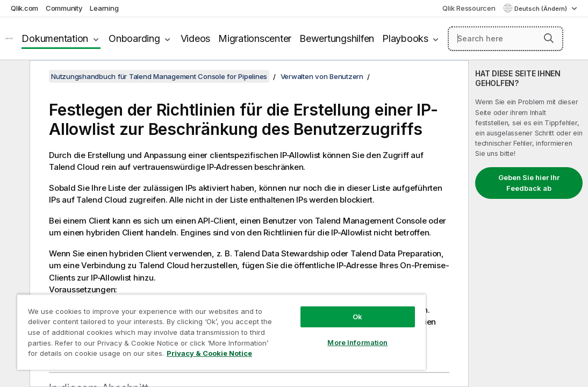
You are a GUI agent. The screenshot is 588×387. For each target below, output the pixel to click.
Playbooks (405, 38)
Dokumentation (55, 38)
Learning (104, 8)
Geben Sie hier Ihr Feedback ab (529, 183)
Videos (196, 38)
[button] (549, 38)
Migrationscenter (255, 38)
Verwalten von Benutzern (322, 76)
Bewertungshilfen (337, 38)
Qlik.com (24, 8)
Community (64, 8)
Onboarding (134, 38)
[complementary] (528, 224)
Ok (300, 298)
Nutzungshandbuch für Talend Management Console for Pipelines (159, 76)
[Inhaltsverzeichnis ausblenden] (13, 77)
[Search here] (505, 39)
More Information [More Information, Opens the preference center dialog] (300, 324)
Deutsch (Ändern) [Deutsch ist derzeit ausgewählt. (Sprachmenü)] (542, 9)
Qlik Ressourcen (469, 8)
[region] (188, 322)
